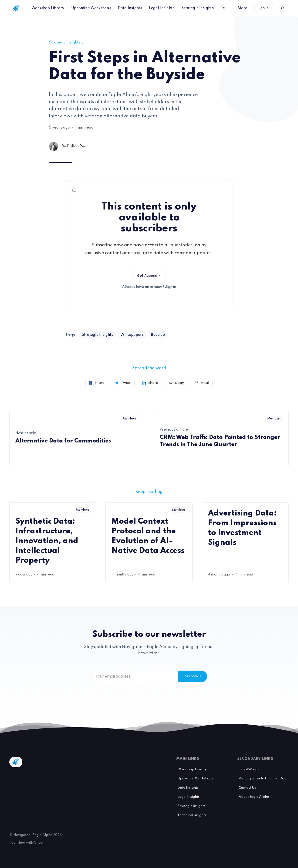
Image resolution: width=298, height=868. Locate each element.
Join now (192, 676)
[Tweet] (123, 383)
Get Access (149, 276)
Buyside (158, 335)
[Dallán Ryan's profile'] (54, 146)
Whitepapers (132, 335)
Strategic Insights (67, 43)
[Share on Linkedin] (150, 383)
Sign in (265, 8)
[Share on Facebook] (96, 383)
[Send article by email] (202, 383)
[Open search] (283, 8)
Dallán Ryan (78, 146)
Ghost (39, 843)
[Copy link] (176, 383)
